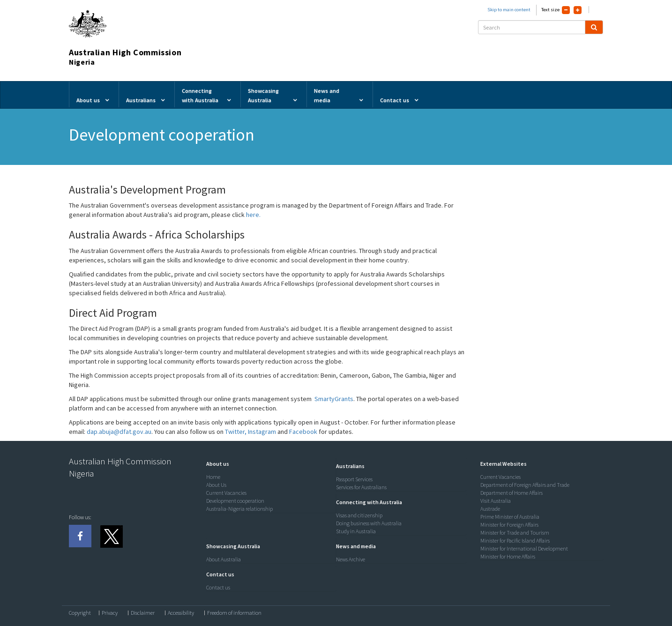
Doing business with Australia (369, 523)
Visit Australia (496, 501)
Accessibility (181, 613)
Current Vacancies (226, 493)
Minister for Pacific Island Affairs (515, 540)
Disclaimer (143, 613)
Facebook (303, 432)
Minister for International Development (524, 548)
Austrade (490, 509)
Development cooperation (235, 501)
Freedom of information (234, 613)
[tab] (269, 464)
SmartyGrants (334, 399)
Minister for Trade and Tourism (515, 533)
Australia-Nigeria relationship (239, 509)
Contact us (218, 587)
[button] (215, 464)
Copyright (80, 613)
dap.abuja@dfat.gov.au (119, 432)
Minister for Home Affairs (508, 556)
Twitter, (236, 432)
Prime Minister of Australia (510, 517)
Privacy (110, 613)
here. (253, 215)
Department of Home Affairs (511, 493)
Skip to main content (509, 10)
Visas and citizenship (359, 515)
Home (213, 477)
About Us (216, 485)
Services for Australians (361, 487)
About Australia (224, 559)
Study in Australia (356, 531)
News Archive (351, 559)
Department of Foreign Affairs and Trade (525, 485)
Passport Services (354, 479)
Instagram (262, 432)
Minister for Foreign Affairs (509, 525)
